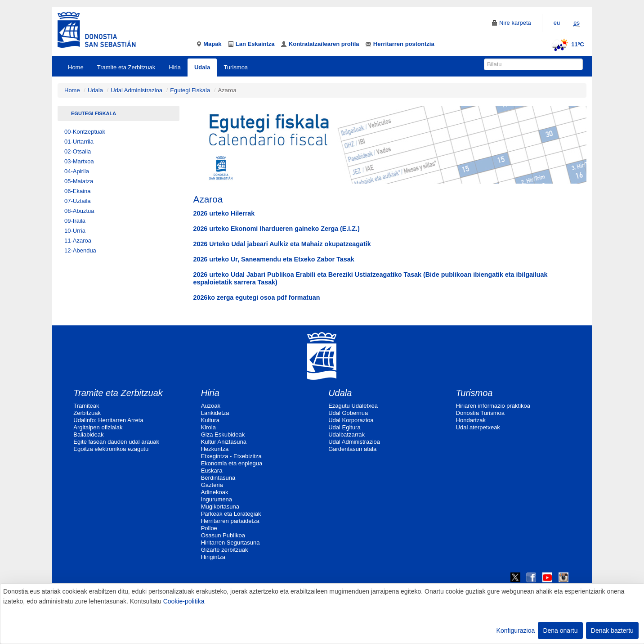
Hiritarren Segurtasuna (230, 543)
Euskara (212, 471)
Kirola (208, 427)
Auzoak (211, 406)
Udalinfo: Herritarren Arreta (108, 420)
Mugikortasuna (220, 507)
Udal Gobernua (348, 413)
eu (557, 23)
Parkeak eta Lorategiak (231, 514)
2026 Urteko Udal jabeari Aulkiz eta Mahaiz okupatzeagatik (282, 244)
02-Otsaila (78, 151)
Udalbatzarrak (347, 435)
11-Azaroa (78, 241)
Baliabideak (88, 435)
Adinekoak (215, 492)
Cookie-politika (184, 601)
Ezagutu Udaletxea (353, 406)
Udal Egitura (344, 427)
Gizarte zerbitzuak (225, 550)
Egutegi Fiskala (190, 90)
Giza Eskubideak (223, 435)
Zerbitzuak (87, 413)
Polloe (209, 528)
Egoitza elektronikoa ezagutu (111, 449)
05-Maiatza (79, 181)
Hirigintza (213, 557)
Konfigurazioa (516, 630)
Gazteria (212, 485)
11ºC (566, 44)
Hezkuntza (215, 449)
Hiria (175, 67)
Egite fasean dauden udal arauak (116, 442)
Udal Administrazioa (136, 90)
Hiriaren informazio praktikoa (493, 406)
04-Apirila (77, 171)
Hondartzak (471, 420)
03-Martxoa (79, 161)
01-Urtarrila (79, 142)
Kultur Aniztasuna (224, 442)
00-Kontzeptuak (85, 132)
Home (76, 67)
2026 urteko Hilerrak (224, 213)
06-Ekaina (78, 191)
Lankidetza (215, 413)
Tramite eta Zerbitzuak (126, 67)
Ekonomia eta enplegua (232, 463)
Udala (202, 67)
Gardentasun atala (352, 449)
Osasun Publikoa (223, 535)
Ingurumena (217, 499)
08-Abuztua (79, 211)
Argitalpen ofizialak (98, 427)
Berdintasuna (218, 478)
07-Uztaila (78, 201)
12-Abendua (80, 250)
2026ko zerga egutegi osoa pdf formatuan (257, 297)
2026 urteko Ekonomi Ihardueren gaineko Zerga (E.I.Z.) (277, 229)
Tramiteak (86, 406)
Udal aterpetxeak (478, 427)
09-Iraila (75, 221)
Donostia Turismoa (480, 413)
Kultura (210, 420)
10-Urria (75, 231)
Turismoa (236, 67)
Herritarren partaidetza (230, 521)
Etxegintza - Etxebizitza (231, 456)
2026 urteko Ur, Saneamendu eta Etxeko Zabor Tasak (274, 259)
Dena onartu (560, 630)
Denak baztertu (612, 630)
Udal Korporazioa (351, 420)
